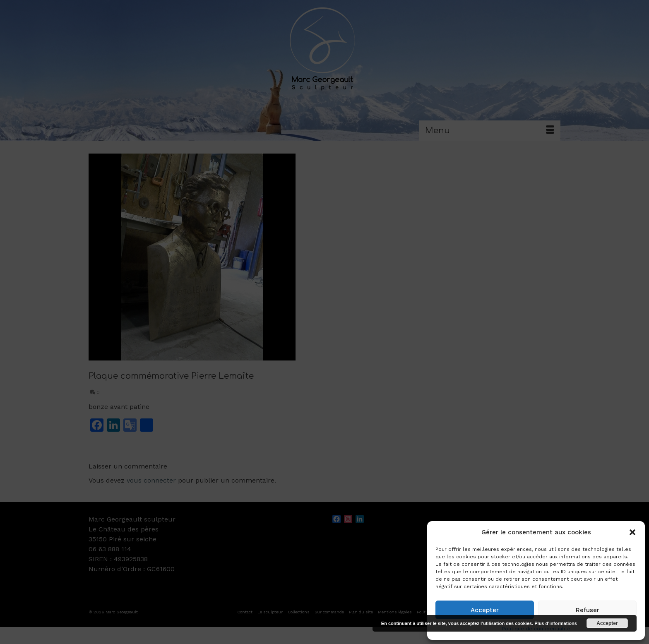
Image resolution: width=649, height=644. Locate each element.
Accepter (485, 610)
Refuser (588, 610)
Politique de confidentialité (536, 629)
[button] (632, 532)
